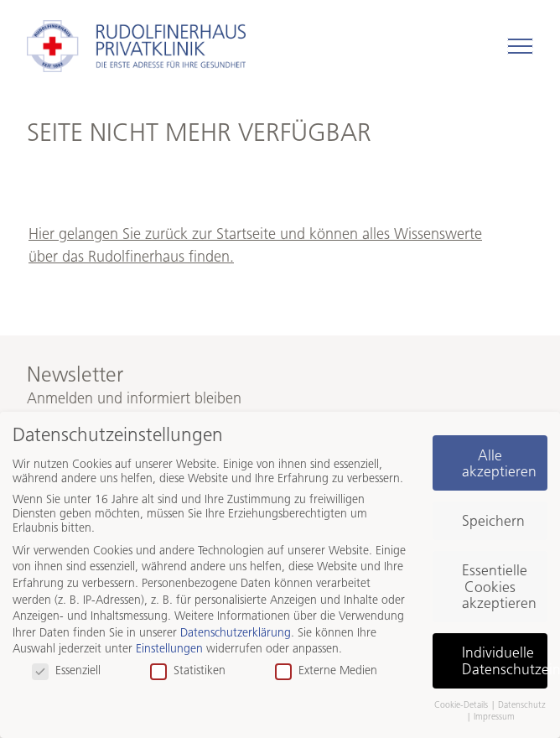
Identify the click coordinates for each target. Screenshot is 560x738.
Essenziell (66, 670)
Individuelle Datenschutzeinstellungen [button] (505, 660)
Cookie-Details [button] (462, 705)
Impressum (494, 717)
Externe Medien (326, 670)
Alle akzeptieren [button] (499, 463)
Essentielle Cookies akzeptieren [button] (499, 586)
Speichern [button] (493, 520)
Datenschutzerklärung (236, 633)
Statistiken (188, 670)
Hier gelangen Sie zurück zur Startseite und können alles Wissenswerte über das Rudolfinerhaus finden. (255, 245)
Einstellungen (169, 649)
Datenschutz (522, 705)
